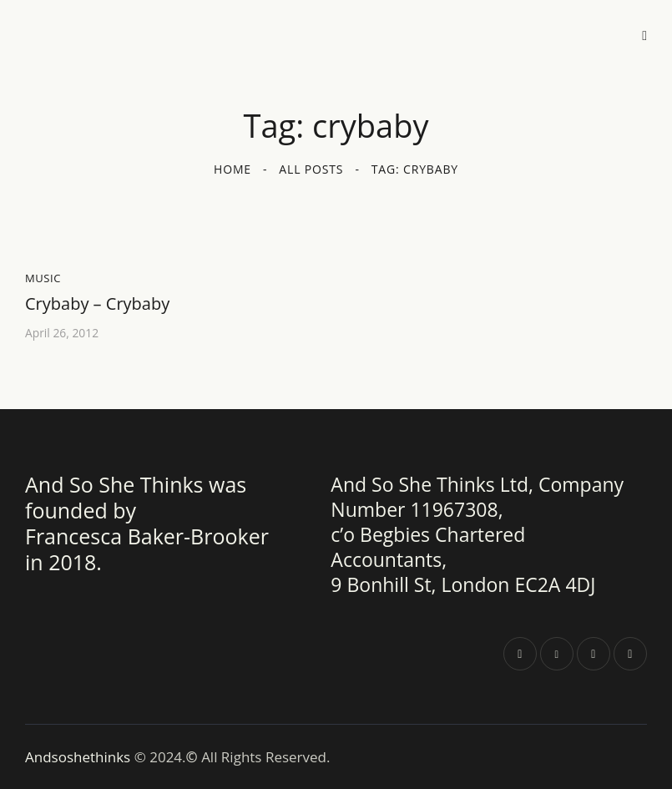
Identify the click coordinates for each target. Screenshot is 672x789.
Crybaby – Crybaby (97, 304)
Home (232, 169)
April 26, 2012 (62, 333)
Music (43, 278)
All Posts (311, 169)
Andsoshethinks (80, 756)
